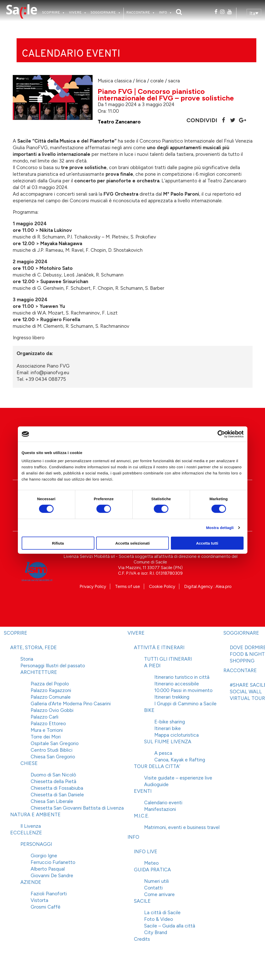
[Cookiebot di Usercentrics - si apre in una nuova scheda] (221, 434)
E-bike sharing (170, 722)
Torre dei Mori (46, 737)
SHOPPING (242, 661)
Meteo (151, 863)
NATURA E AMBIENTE (35, 815)
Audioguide (156, 784)
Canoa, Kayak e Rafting (180, 760)
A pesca (163, 753)
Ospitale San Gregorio (55, 743)
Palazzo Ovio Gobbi (52, 710)
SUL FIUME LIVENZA (168, 742)
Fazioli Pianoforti (49, 894)
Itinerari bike (168, 728)
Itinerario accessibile (177, 684)
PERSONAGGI (36, 844)
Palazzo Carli (45, 717)
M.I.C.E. (141, 816)
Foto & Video (159, 919)
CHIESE (29, 763)
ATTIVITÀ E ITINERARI (159, 648)
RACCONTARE (138, 13)
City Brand (156, 932)
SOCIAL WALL (246, 692)
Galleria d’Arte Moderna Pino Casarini (71, 704)
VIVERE (75, 13)
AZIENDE (31, 882)
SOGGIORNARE (103, 13)
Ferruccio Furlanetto (53, 862)
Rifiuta (58, 543)
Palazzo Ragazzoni (51, 690)
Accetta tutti (207, 543)
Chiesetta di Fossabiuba (57, 788)
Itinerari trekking (172, 697)
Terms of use (128, 586)
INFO (163, 13)
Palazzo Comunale (51, 697)
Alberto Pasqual (48, 869)
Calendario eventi (163, 803)
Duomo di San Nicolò (53, 775)
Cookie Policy (162, 586)
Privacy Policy (93, 586)
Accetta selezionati (132, 543)
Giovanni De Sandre (52, 876)
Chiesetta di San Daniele (57, 795)
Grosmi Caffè (46, 907)
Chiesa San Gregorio (53, 757)
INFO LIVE (146, 852)
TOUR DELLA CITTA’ (157, 766)
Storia (27, 659)
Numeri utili (156, 881)
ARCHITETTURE (39, 672)
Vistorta (39, 900)
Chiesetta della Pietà (53, 781)
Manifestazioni (160, 809)
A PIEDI (152, 666)
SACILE (142, 901)
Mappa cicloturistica (176, 735)
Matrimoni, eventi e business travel (182, 827)
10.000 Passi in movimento (183, 690)
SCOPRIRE (51, 13)
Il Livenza (31, 826)
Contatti (153, 888)
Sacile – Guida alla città (170, 926)
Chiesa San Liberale (52, 801)
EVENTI (143, 791)
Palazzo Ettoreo (48, 724)
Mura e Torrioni (47, 730)
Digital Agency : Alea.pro (208, 586)
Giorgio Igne (44, 856)
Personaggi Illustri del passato (53, 666)
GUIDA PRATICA (152, 870)
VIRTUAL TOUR (247, 698)
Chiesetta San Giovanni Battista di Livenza (77, 808)
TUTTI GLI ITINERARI (168, 659)
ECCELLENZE (26, 833)
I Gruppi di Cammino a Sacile (185, 704)
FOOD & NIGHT (247, 654)
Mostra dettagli (220, 528)
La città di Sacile (162, 913)
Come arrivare (159, 894)
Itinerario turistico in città (182, 677)
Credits (142, 939)
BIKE (149, 710)
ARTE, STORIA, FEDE (34, 648)
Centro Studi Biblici (52, 750)
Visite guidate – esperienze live (178, 778)
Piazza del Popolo (50, 684)
